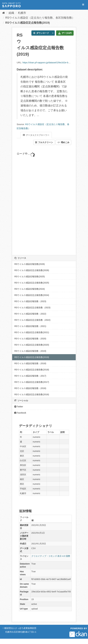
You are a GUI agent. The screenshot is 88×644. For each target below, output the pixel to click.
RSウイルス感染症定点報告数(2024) (32, 295)
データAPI (65, 33)
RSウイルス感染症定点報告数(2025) (32, 283)
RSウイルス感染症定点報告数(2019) (28, 23)
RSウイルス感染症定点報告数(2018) (32, 370)
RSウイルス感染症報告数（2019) (30, 351)
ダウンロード (41, 33)
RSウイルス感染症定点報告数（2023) (32, 308)
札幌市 (22, 13)
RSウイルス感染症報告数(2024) (30, 289)
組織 (11, 13)
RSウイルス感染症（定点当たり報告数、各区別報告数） (40, 18)
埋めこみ (63, 142)
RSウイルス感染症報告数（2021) (30, 326)
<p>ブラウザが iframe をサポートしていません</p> (44, 200)
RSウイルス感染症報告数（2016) (30, 388)
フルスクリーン (44, 142)
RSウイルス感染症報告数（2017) (30, 376)
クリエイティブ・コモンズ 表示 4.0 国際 (51, 556)
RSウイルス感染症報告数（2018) (30, 363)
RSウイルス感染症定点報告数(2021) (32, 332)
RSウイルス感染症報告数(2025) (30, 276)
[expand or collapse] (83, 5)
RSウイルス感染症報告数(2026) (30, 264)
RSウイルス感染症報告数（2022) (30, 314)
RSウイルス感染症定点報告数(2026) (32, 270)
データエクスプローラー (36, 135)
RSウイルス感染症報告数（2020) (30, 339)
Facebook (20, 413)
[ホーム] (4, 13)
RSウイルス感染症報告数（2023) (30, 301)
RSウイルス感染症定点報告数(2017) (32, 382)
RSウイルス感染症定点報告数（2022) (32, 320)
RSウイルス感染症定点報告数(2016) (32, 394)
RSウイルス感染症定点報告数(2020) (32, 345)
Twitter (19, 407)
